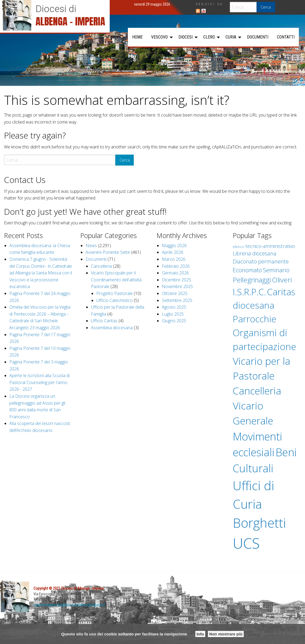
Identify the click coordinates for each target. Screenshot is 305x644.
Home (137, 37)
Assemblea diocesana (112, 328)
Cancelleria (101, 266)
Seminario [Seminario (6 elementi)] (276, 270)
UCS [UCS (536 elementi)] (246, 543)
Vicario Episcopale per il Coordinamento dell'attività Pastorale (116, 280)
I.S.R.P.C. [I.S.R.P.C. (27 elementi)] (249, 292)
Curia (231, 37)
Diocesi (186, 37)
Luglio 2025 (173, 314)
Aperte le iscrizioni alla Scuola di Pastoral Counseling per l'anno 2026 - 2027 (39, 382)
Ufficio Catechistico (115, 300)
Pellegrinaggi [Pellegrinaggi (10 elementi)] (252, 280)
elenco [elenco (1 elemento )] (239, 247)
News (91, 246)
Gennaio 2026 (175, 273)
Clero (209, 37)
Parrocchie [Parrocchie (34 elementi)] (255, 319)
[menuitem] (137, 37)
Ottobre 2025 (175, 293)
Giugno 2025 (174, 321)
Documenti (258, 37)
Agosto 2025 (174, 307)
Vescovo (159, 37)
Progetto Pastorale (115, 293)
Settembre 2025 (177, 300)
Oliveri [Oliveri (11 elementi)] (282, 280)
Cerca (266, 7)
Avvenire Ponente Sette (108, 252)
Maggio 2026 (174, 246)
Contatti (286, 37)
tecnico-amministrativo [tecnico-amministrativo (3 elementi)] (270, 246)
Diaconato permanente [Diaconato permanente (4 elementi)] (261, 261)
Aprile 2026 (173, 252)
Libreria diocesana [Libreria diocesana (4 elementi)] (255, 253)
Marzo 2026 (174, 259)
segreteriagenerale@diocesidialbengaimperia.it (69, 605)
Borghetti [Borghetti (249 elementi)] (259, 523)
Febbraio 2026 (176, 266)
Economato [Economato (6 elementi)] (247, 270)
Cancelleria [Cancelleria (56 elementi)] (257, 391)
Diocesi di (56, 9)
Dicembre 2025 (176, 280)
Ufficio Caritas (104, 321)
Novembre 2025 (177, 286)
